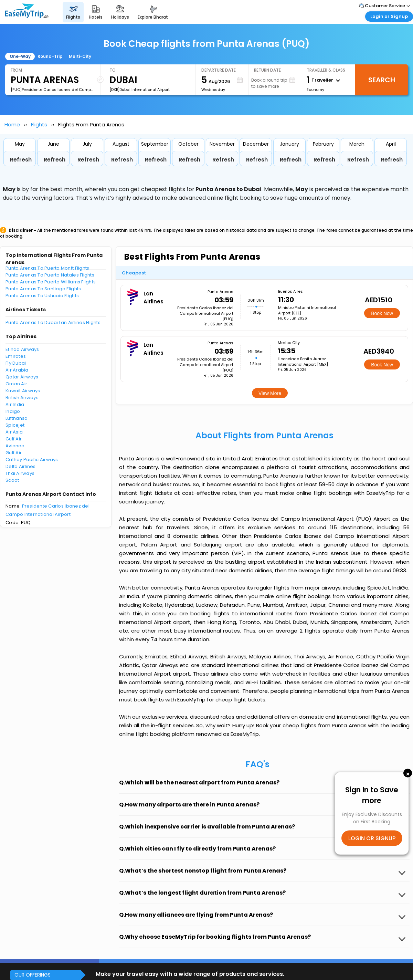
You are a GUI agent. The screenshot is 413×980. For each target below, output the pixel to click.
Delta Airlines (21, 466)
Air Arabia (17, 370)
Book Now (382, 313)
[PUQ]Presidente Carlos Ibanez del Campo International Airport (53, 90)
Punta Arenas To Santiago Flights (43, 289)
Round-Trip (50, 56)
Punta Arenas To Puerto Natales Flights (50, 275)
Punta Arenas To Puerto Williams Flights (51, 282)
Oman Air (16, 384)
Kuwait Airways (23, 391)
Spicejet (15, 425)
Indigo (13, 411)
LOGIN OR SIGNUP (372, 838)
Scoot (12, 480)
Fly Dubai (16, 363)
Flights (39, 124)
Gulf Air (14, 439)
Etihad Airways (22, 349)
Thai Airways (20, 473)
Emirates (16, 356)
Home (12, 124)
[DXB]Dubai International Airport (140, 90)
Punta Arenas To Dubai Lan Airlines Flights (53, 322)
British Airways (22, 398)
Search (382, 80)
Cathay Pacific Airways (32, 460)
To (113, 70)
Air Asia (14, 432)
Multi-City (80, 56)
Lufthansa (17, 418)
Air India (15, 404)
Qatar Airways (22, 377)
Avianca (15, 446)
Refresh (21, 160)
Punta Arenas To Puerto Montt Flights (47, 268)
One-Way (20, 56)
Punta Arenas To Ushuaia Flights (42, 296)
